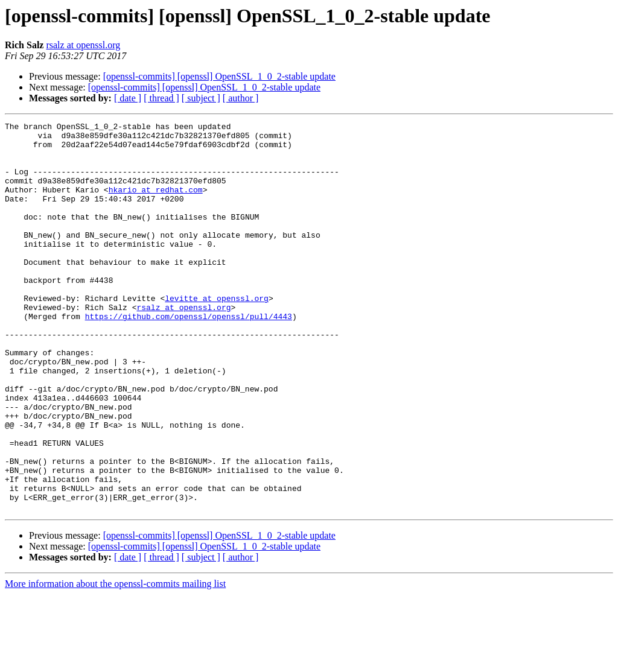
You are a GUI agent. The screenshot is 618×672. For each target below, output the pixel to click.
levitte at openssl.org (217, 334)
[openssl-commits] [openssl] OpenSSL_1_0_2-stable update (219, 76)
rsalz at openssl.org (83, 45)
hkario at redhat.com (156, 204)
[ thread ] (161, 98)
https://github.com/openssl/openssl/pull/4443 (189, 356)
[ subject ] (201, 98)
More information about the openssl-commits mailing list (115, 661)
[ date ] (128, 98)
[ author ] (241, 98)
